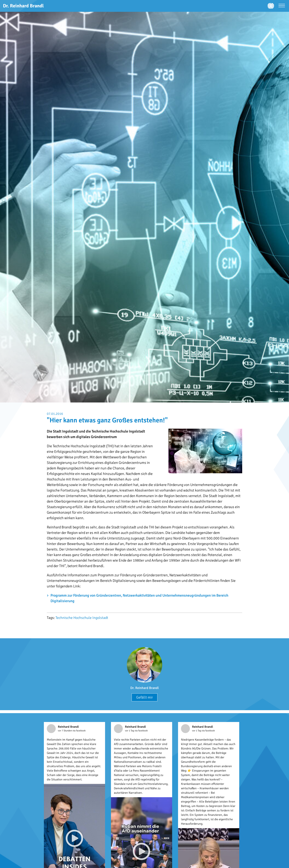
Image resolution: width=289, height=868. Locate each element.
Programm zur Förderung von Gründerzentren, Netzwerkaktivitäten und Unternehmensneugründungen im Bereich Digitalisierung (139, 598)
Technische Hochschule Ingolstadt (82, 618)
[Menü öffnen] (282, 6)
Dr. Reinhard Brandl (144, 688)
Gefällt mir (144, 697)
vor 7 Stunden (65, 731)
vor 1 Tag (130, 731)
